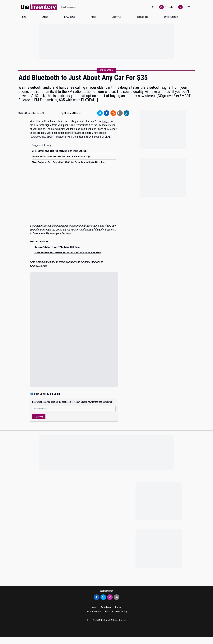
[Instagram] (110, 597)
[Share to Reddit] (113, 113)
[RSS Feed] (117, 597)
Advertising (106, 607)
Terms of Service (93, 611)
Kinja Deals (107, 70)
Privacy (118, 607)
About (94, 607)
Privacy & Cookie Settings (116, 611)
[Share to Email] (120, 113)
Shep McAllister (72, 113)
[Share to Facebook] (107, 113)
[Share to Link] (127, 113)
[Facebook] (97, 597)
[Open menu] (189, 7)
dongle (105, 121)
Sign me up (39, 416)
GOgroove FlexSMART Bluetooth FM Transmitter (57, 137)
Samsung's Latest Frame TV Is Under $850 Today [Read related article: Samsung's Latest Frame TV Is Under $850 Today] (57, 247)
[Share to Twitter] (100, 113)
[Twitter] (103, 597)
